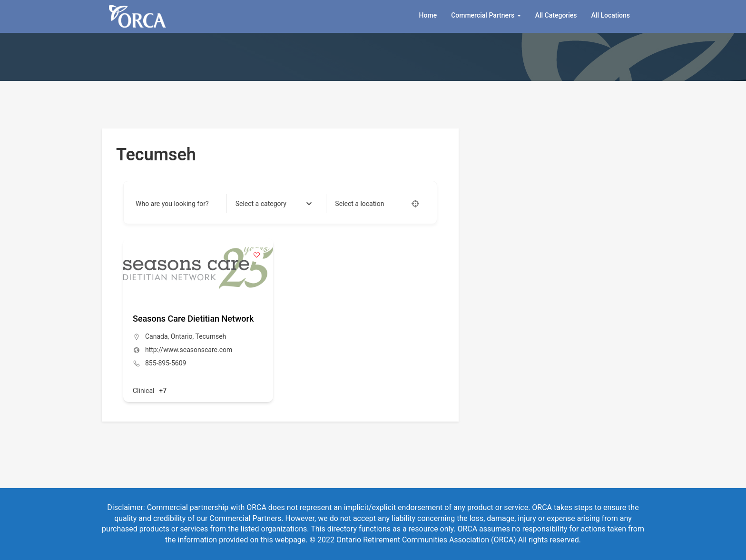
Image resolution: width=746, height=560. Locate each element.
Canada (157, 336)
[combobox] (274, 204)
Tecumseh (211, 336)
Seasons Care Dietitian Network (193, 319)
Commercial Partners (486, 15)
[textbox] (261, 204)
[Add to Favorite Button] (256, 255)
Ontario (182, 336)
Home (428, 15)
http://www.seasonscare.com (189, 350)
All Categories (556, 15)
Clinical (143, 391)
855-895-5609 (166, 363)
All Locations (611, 15)
